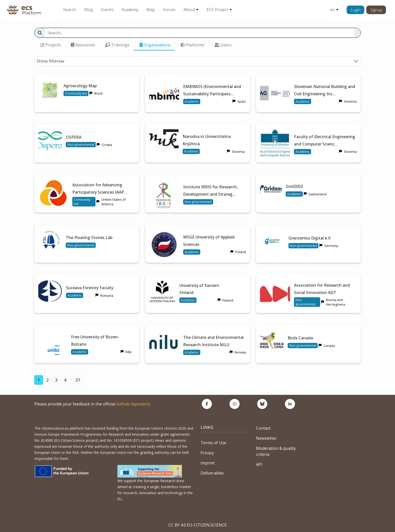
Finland (228, 300)
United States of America (113, 202)
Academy (130, 10)
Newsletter (266, 438)
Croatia (107, 145)
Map (151, 10)
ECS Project (217, 10)
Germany (331, 246)
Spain (242, 101)
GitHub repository (133, 404)
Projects (51, 45)
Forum (169, 10)
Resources (83, 45)
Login (356, 10)
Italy (128, 352)
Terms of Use (213, 443)
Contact (263, 428)
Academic (192, 101)
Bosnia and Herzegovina (336, 302)
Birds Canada (300, 338)
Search (70, 10)
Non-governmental (81, 145)
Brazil (98, 93)
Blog (89, 10)
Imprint (208, 463)
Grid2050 (294, 186)
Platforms (192, 45)
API (259, 464)
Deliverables (212, 473)
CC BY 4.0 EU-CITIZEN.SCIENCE (198, 525)
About (189, 10)
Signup (376, 10)
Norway (240, 352)
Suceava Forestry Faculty (90, 288)
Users (223, 45)
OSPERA (74, 137)
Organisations (155, 45)
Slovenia (350, 101)
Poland (241, 252)
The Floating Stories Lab (89, 238)
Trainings (117, 45)
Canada (329, 346)
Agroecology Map (80, 86)
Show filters (51, 61)
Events (107, 10)
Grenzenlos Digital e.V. (310, 238)
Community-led (76, 93)
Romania (107, 295)
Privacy (207, 453)
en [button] (333, 10)
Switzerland (318, 194)
